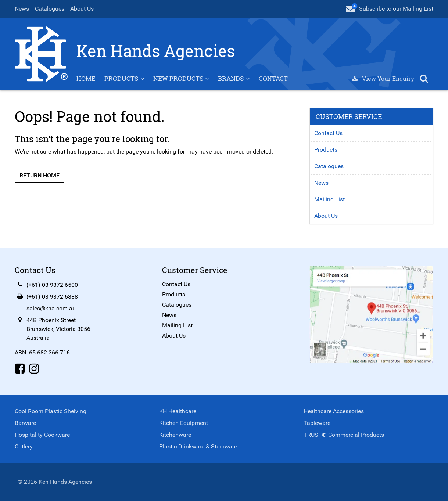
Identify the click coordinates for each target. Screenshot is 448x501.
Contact (273, 78)
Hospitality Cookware (42, 435)
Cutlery (24, 446)
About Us (82, 9)
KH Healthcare (178, 411)
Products (121, 78)
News (22, 9)
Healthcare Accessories (334, 411)
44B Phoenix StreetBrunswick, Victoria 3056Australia (58, 329)
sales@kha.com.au (51, 308)
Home (86, 78)
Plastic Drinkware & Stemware (198, 446)
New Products (178, 78)
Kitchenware (175, 435)
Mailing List (329, 199)
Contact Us (328, 133)
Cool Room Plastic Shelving (51, 411)
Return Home (40, 175)
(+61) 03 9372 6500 (52, 285)
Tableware (317, 423)
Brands (231, 78)
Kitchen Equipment (184, 423)
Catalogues (50, 9)
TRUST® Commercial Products (344, 435)
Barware (25, 423)
